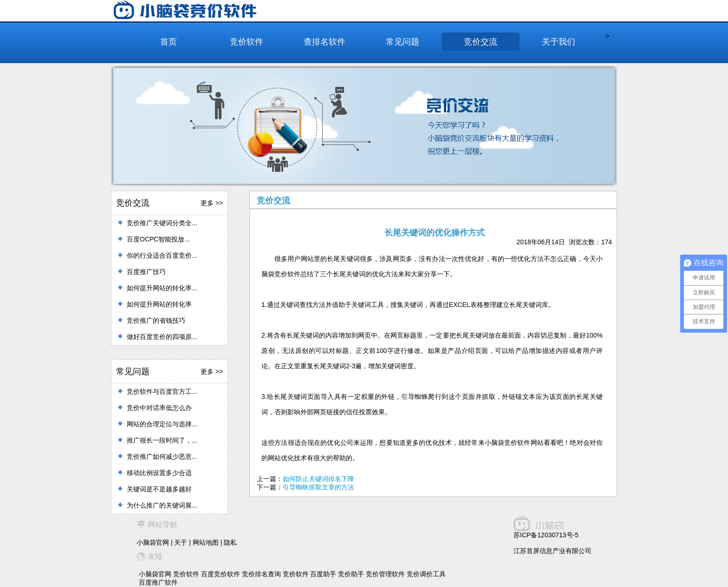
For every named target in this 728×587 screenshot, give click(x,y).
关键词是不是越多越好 (159, 489)
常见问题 (403, 42)
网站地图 (206, 542)
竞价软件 (247, 42)
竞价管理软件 (385, 574)
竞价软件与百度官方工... (162, 391)
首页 (169, 42)
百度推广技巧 (146, 272)
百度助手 (323, 574)
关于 (181, 542)
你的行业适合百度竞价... (162, 255)
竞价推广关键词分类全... (162, 223)
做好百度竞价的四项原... (162, 337)
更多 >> (212, 203)
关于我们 (559, 42)
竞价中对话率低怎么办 (159, 408)
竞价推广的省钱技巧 (156, 320)
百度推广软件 (158, 582)
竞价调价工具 (426, 574)
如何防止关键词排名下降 (318, 479)
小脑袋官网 (153, 542)
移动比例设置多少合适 (159, 473)
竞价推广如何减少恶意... (162, 457)
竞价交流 (481, 42)
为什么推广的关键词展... (162, 505)
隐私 (230, 542)
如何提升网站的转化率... (162, 288)
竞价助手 (351, 574)
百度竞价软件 (221, 574)
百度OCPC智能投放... (158, 239)
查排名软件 (325, 42)
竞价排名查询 (261, 574)
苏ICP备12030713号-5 (546, 535)
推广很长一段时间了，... (162, 440)
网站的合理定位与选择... (162, 424)
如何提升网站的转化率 (159, 304)
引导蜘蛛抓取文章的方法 (318, 487)
